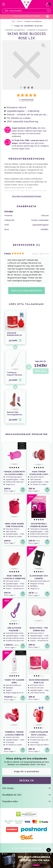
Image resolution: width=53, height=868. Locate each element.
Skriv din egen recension (27, 291)
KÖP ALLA (41, 371)
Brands (20, 21)
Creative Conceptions (37, 30)
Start (14, 21)
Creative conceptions (33, 21)
